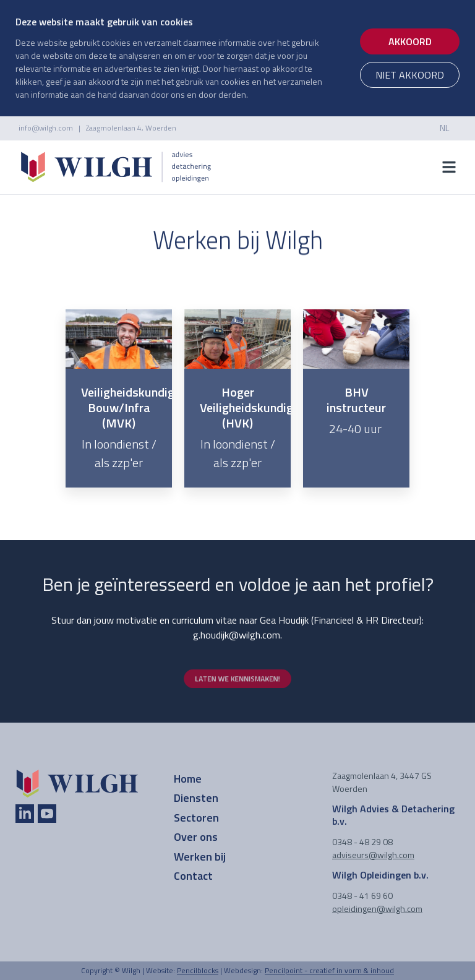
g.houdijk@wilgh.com (237, 635)
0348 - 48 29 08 (362, 842)
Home (188, 779)
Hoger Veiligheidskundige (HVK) (250, 407)
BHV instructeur (356, 400)
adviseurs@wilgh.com (373, 855)
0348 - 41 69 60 (362, 896)
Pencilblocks (198, 970)
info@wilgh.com (46, 128)
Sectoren (196, 818)
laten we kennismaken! (237, 678)
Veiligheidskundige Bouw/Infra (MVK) (131, 407)
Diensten (196, 798)
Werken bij (200, 857)
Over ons (196, 837)
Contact (193, 876)
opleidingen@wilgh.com (377, 909)
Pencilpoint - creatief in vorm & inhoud (329, 970)
